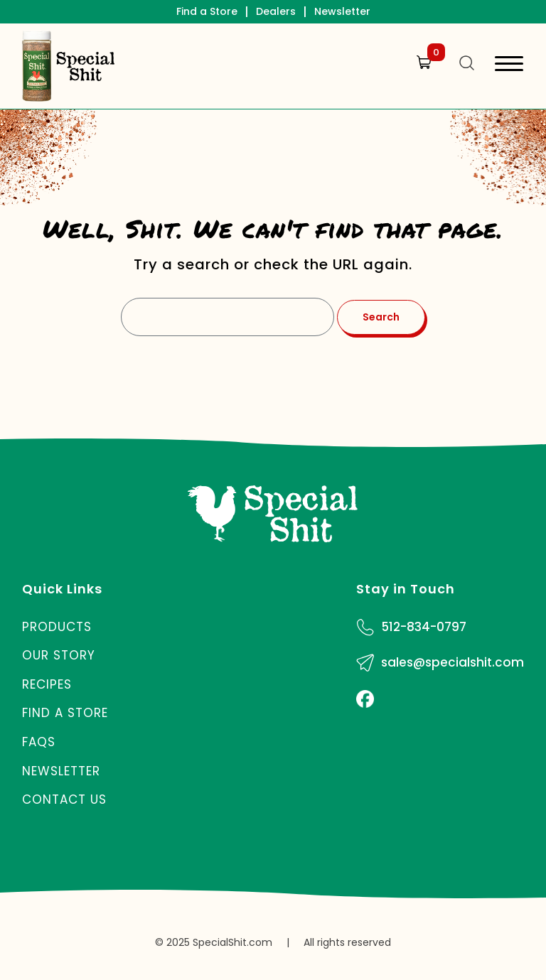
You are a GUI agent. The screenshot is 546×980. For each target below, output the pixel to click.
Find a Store (207, 11)
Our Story (59, 655)
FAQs (39, 742)
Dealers (276, 11)
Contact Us (64, 799)
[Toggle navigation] (509, 66)
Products (57, 627)
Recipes (47, 684)
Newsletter (342, 11)
